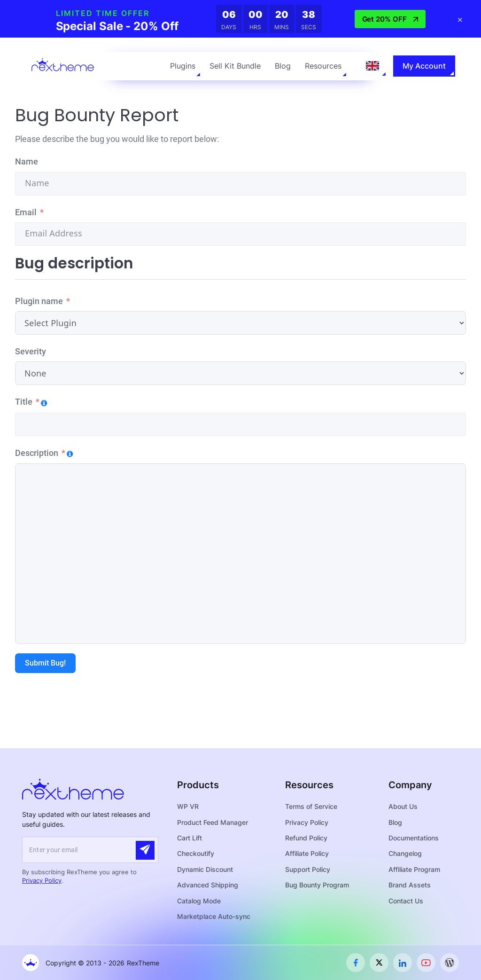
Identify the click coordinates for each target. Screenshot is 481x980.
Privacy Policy (42, 880)
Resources (323, 66)
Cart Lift (190, 838)
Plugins (183, 66)
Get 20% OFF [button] (390, 19)
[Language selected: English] (372, 66)
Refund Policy (306, 838)
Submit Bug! (45, 663)
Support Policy (308, 869)
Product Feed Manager (213, 822)
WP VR (188, 806)
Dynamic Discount (205, 869)
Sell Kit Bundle (235, 66)
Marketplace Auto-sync (214, 916)
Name (27, 161)
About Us (403, 806)
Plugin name (39, 301)
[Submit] (145, 850)
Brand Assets (410, 885)
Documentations (414, 838)
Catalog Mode (199, 901)
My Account (424, 66)
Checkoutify (196, 853)
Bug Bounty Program (317, 885)
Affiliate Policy (307, 853)
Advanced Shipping (208, 885)
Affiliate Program (414, 869)
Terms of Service (311, 806)
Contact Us (406, 901)
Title (24, 402)
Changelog (405, 853)
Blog (283, 66)
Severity (31, 351)
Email (26, 212)
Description (37, 453)
